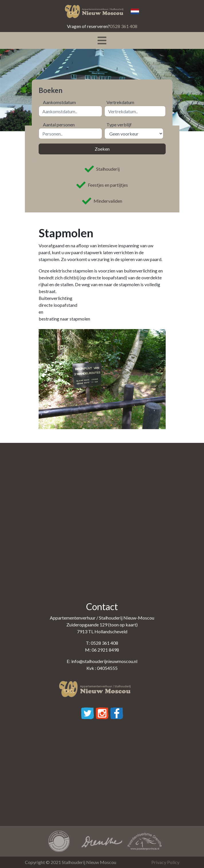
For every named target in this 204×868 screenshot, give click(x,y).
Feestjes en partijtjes (102, 185)
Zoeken (102, 149)
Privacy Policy (165, 862)
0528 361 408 (124, 26)
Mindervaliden (102, 201)
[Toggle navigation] (102, 40)
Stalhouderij (102, 169)
